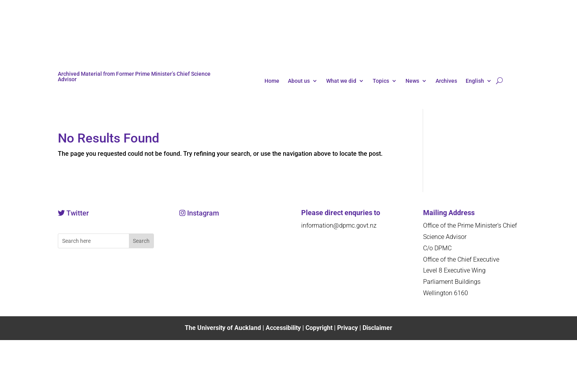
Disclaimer (377, 328)
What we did (341, 81)
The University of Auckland (223, 328)
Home (272, 81)
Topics (381, 81)
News (412, 81)
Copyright (320, 328)
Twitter (78, 213)
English (475, 81)
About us (299, 81)
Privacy (348, 328)
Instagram (202, 213)
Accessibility (284, 328)
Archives (446, 81)
